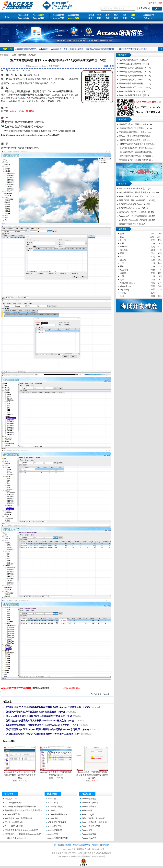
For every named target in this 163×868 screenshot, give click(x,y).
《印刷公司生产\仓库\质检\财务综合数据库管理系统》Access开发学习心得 (43, 707)
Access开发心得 (89, 838)
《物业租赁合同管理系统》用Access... (136, 156)
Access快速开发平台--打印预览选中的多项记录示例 (56, 773)
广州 (153, 273)
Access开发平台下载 (91, 826)
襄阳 (153, 289)
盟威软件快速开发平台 (129, 224)
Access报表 (53, 818)
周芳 (122, 280)
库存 (107, 18)
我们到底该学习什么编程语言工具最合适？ (23, 810)
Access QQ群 (88, 814)
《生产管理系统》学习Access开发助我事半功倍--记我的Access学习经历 (42, 729)
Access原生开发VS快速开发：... (133, 196)
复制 (112, 66)
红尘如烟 (124, 270)
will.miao (124, 247)
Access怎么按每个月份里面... (132, 68)
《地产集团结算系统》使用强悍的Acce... (137, 148)
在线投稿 (77, 845)
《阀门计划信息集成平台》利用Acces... (136, 140)
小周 (122, 263)
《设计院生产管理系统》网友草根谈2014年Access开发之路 (35, 721)
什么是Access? (11, 799)
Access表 (52, 799)
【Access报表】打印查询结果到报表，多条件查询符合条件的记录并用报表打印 (92, 774)
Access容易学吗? (12, 814)
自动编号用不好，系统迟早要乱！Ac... (136, 192)
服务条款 (67, 845)
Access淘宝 (87, 830)
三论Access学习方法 (14, 822)
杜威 (70, 716)
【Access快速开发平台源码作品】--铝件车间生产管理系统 (35, 716)
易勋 (122, 266)
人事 (125, 18)
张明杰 (62, 712)
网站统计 (96, 845)
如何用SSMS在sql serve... (130, 208)
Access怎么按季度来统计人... (132, 72)
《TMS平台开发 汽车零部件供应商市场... (137, 144)
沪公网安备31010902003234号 (92, 856)
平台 (133, 18)
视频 (99, 18)
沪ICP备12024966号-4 (68, 856)
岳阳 (153, 293)
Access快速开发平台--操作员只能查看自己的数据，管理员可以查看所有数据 (20, 774)
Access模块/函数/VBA (57, 814)
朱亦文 (123, 293)
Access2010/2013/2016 (58, 838)
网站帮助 (105, 845)
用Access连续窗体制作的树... (132, 83)
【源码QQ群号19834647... (131, 60)
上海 (152, 234)
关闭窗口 (108, 694)
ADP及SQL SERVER (57, 822)
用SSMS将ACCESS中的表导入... (134, 189)
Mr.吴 (72, 721)
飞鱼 (11, 75)
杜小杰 (123, 240)
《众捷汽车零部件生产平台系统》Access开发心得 (30, 712)
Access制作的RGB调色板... (131, 95)
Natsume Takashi (128, 283)
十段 (122, 276)
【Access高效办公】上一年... (132, 80)
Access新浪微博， (90, 822)
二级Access (149, 18)
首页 (7, 17)
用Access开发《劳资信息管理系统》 (135, 136)
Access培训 (23, 15)
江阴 (153, 240)
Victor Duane (126, 286)
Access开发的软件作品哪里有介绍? (20, 807)
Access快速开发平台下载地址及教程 (67, 49)
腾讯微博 (103, 822)
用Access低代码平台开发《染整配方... (136, 160)
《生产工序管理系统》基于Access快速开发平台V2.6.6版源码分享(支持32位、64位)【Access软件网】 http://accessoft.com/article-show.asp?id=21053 (1, 692)
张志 (122, 237)
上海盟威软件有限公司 (61, 853)
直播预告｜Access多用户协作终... (134, 220)
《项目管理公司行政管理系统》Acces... (136, 128)
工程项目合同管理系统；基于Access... (136, 132)
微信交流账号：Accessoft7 (94, 818)
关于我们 (58, 845)
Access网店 (38, 18)
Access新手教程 (89, 807)
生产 (116, 15)
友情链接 (86, 845)
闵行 (153, 286)
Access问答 (149, 15)
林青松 (86, 730)
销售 (125, 15)
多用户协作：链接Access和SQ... (133, 212)
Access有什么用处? (13, 803)
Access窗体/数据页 (56, 807)
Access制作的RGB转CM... (131, 91)
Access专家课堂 (89, 799)
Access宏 (52, 810)
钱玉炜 (123, 260)
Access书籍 (87, 810)
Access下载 (58, 18)
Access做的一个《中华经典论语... (134, 216)
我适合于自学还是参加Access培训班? (21, 830)
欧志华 (123, 273)
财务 (116, 18)
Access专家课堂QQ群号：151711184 (32, 49)
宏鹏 (122, 243)
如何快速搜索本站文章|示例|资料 (133, 49)
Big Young (124, 289)
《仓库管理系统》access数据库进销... (136, 152)
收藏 (106, 66)
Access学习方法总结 (14, 826)
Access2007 (53, 834)
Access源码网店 (72, 688)
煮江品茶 (124, 250)
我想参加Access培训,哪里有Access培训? (23, 834)
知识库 (91, 15)
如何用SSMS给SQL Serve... (131, 204)
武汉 (153, 250)
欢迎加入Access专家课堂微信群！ (101, 49)
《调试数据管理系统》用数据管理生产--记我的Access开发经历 (37, 725)
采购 (107, 15)
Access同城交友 (89, 834)
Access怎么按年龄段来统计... (132, 76)
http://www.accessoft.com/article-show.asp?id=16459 (30, 135)
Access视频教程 (55, 830)
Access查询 (53, 803)
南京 (153, 253)
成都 (153, 270)
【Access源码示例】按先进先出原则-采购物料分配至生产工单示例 (39, 734)
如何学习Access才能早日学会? (18, 818)
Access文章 (74, 15)
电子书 (91, 18)
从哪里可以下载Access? (15, 838)
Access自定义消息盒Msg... (131, 64)
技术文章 (22, 55)
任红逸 (75, 725)
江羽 (122, 296)
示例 (99, 15)
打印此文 (96, 694)
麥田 (122, 234)
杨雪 (122, 253)
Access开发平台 (55, 826)
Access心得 (23, 18)
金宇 (78, 734)
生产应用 (32, 55)
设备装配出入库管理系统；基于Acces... (136, 124)
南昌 (153, 296)
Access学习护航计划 (91, 803)
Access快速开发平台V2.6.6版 (28, 95)
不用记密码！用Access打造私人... (134, 200)
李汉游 (87, 707)
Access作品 (58, 15)
